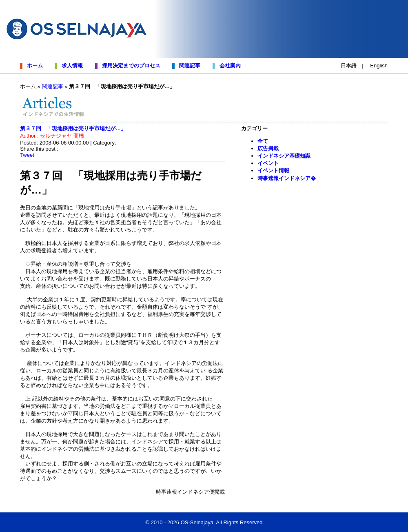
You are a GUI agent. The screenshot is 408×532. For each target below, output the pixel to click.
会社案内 (229, 66)
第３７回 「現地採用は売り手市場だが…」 (73, 128)
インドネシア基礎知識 (284, 156)
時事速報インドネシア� (287, 178)
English (379, 66)
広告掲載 (268, 148)
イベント (268, 163)
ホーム (33, 66)
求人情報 (71, 66)
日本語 (349, 66)
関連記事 (188, 66)
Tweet (27, 155)
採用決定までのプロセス (130, 66)
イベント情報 (273, 170)
